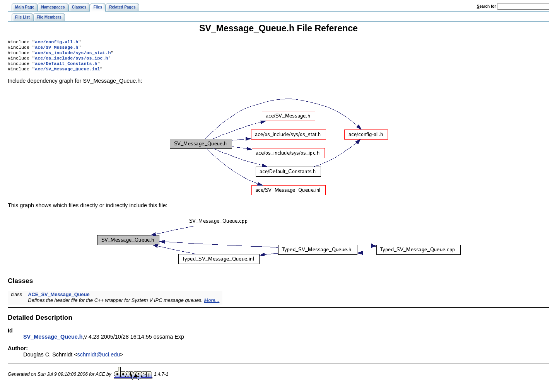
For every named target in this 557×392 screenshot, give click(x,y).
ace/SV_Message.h (56, 49)
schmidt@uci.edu (99, 359)
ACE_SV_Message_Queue (59, 299)
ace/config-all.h (56, 43)
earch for (486, 6)
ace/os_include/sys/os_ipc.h (71, 61)
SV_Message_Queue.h (53, 341)
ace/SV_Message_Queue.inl (67, 73)
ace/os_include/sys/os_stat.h (73, 55)
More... (212, 305)
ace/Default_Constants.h (66, 67)
